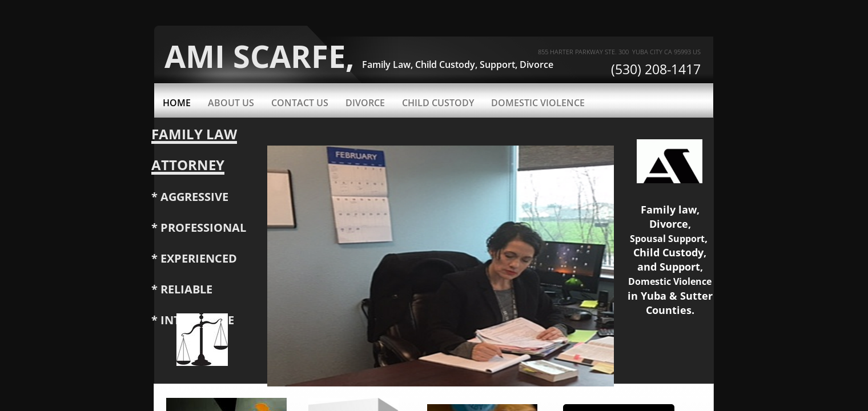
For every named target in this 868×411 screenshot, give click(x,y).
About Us (231, 103)
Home (177, 103)
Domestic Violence (538, 103)
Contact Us (300, 103)
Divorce (365, 103)
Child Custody (438, 103)
